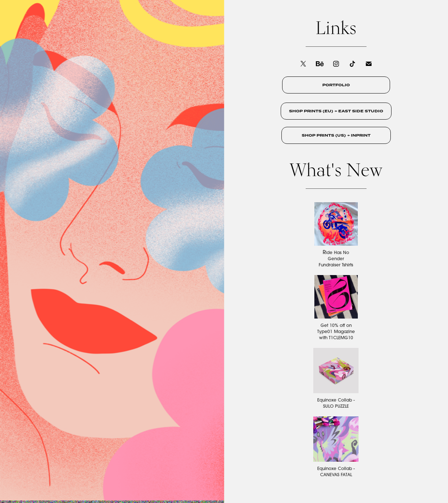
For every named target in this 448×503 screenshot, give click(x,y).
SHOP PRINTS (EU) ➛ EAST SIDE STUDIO (336, 111)
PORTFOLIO (336, 85)
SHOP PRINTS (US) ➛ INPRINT (336, 135)
